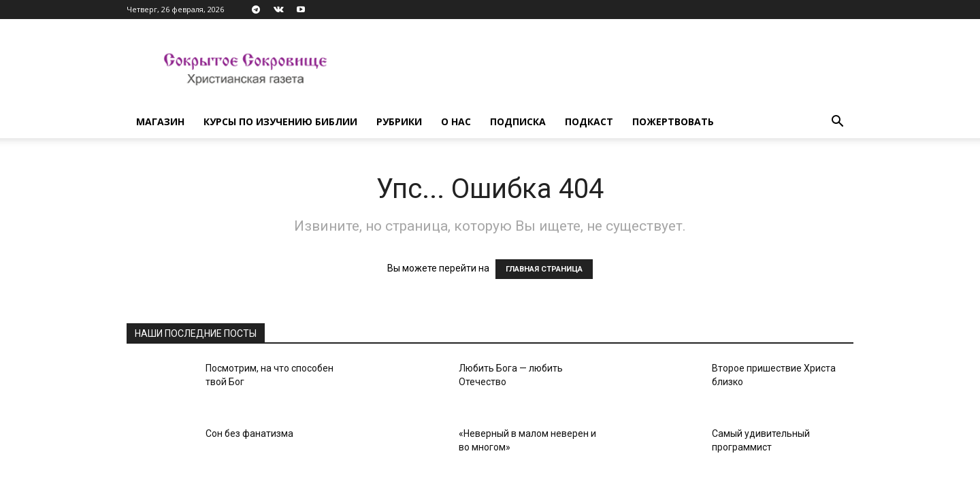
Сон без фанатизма (249, 433)
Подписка (518, 121)
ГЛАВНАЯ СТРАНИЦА (544, 269)
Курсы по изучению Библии (280, 121)
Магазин (160, 121)
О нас (456, 121)
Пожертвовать (673, 121)
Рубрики (399, 121)
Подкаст (589, 121)
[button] (837, 123)
